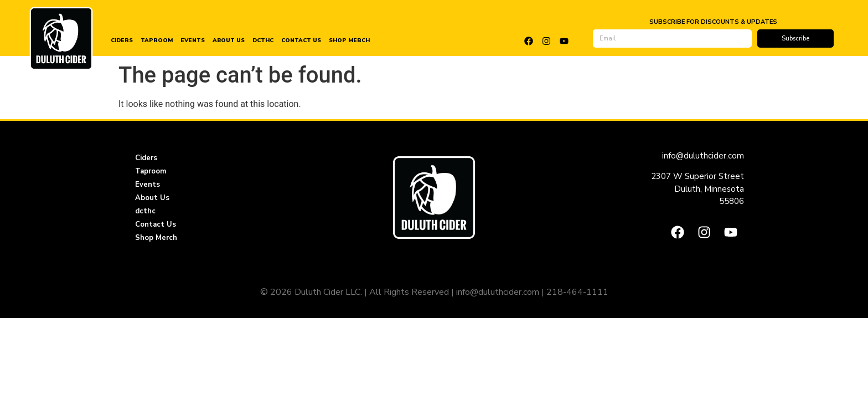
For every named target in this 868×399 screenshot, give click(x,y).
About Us (229, 40)
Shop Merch (349, 40)
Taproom (157, 40)
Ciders (122, 40)
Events (193, 40)
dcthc (263, 40)
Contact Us (301, 40)
